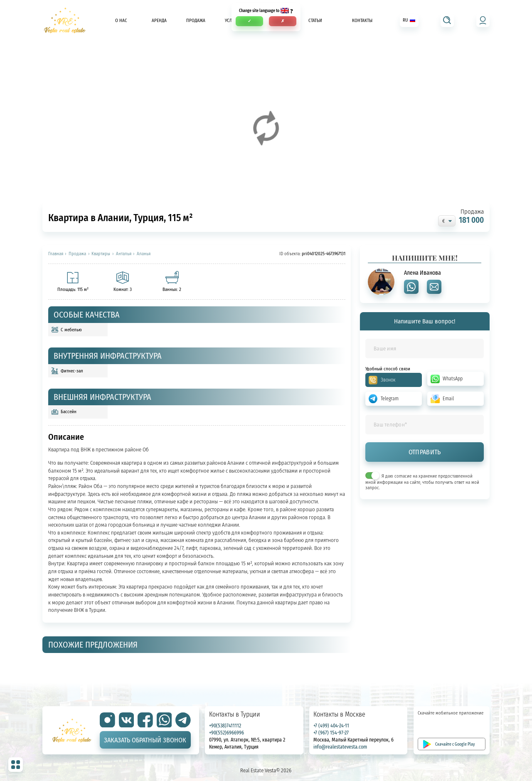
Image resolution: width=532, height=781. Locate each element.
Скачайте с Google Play (455, 744)
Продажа (196, 20)
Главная (56, 254)
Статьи (315, 20)
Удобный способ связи (388, 369)
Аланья (144, 254)
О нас (121, 20)
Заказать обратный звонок (145, 740)
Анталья (124, 254)
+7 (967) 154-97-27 (331, 733)
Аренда (159, 20)
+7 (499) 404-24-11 (331, 726)
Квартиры (101, 254)
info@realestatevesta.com (340, 747)
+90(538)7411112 (225, 726)
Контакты (362, 20)
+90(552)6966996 (227, 733)
